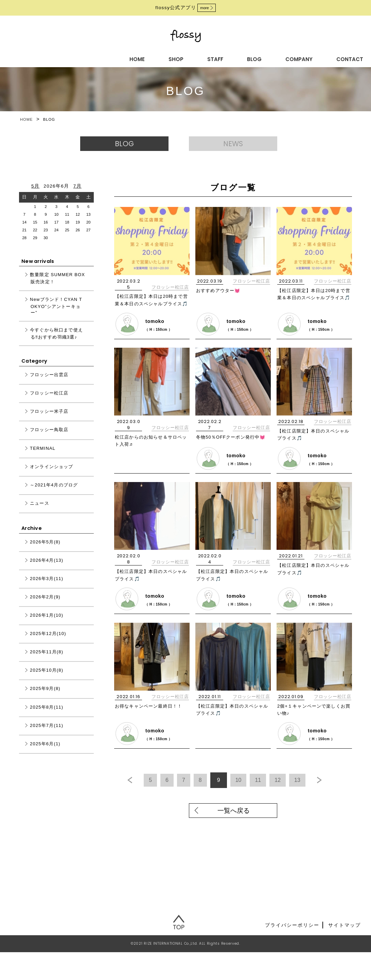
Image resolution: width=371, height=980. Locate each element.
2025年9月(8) (45, 696)
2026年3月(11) (47, 586)
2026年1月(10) (47, 623)
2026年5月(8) (45, 550)
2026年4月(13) (47, 568)
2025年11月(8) (47, 660)
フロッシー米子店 (49, 419)
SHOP (106, 58)
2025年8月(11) (47, 715)
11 (273, 792)
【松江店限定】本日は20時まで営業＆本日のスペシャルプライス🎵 (152, 311)
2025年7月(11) (47, 733)
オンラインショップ (52, 474)
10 (250, 792)
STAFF (139, 58)
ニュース (40, 511)
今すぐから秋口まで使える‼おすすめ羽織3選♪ (56, 341)
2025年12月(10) (48, 641)
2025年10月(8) (47, 678)
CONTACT (259, 58)
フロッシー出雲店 (49, 382)
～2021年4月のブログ (54, 493)
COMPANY (213, 58)
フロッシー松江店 (170, 295)
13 (319, 792)
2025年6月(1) (45, 752)
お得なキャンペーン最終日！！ (151, 719)
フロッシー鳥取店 (49, 437)
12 (296, 792)
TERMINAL (43, 456)
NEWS (240, 147)
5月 (35, 194)
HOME (72, 58)
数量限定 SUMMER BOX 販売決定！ (57, 286)
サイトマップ (344, 953)
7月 (77, 194)
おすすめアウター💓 (220, 298)
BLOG (173, 58)
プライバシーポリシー (292, 953)
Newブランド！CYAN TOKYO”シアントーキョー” (56, 313)
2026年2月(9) (45, 605)
